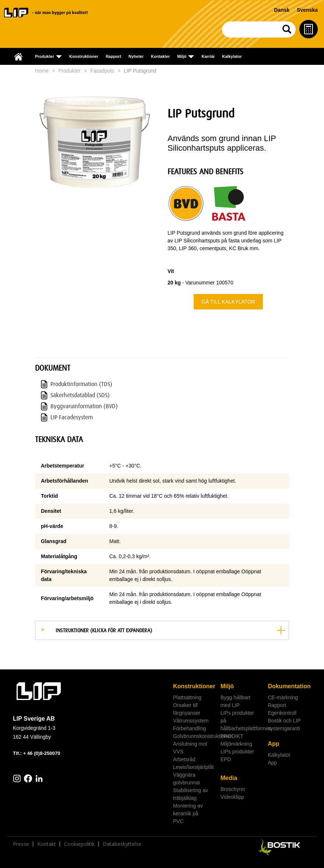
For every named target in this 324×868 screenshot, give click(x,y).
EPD (226, 759)
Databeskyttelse (122, 844)
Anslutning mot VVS (190, 748)
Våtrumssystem (191, 721)
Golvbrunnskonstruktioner (194, 736)
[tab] (162, 630)
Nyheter (136, 56)
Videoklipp (232, 797)
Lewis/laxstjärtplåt (193, 767)
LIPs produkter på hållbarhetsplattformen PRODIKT (242, 724)
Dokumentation (289, 686)
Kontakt (47, 844)
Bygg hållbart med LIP (236, 701)
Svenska (307, 10)
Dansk (282, 10)
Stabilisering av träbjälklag (191, 794)
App (273, 744)
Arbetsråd (184, 759)
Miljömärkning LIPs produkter (237, 748)
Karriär (208, 56)
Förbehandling (190, 728)
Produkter (69, 71)
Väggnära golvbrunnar (187, 779)
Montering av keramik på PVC (188, 813)
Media (229, 778)
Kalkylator (232, 56)
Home (42, 71)
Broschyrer (233, 789)
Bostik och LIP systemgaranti (284, 724)
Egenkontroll (282, 713)
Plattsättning (187, 697)
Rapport (113, 56)
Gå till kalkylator (228, 302)
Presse (21, 844)
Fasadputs (102, 71)
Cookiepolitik (79, 844)
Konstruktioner (84, 56)
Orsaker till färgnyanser (187, 709)
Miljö (227, 686)
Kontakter (160, 56)
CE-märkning (283, 697)
